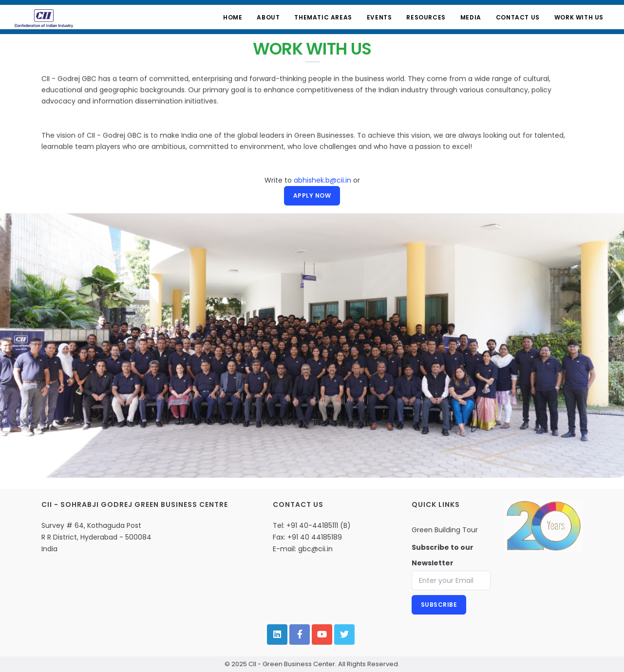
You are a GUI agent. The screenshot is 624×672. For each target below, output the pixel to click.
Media (471, 17)
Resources (426, 17)
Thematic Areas (323, 17)
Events (379, 17)
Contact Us (518, 17)
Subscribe (439, 605)
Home (233, 17)
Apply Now (312, 196)
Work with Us (579, 17)
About (268, 17)
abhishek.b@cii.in (322, 180)
